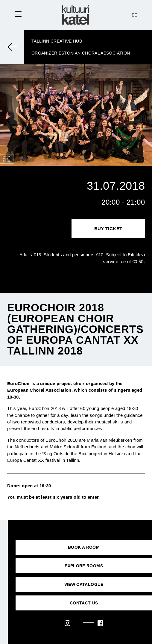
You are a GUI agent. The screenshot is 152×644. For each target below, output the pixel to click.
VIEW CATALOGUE (84, 584)
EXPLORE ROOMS (84, 566)
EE (134, 15)
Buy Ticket (108, 229)
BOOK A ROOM (84, 547)
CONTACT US (84, 603)
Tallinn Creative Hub (57, 41)
